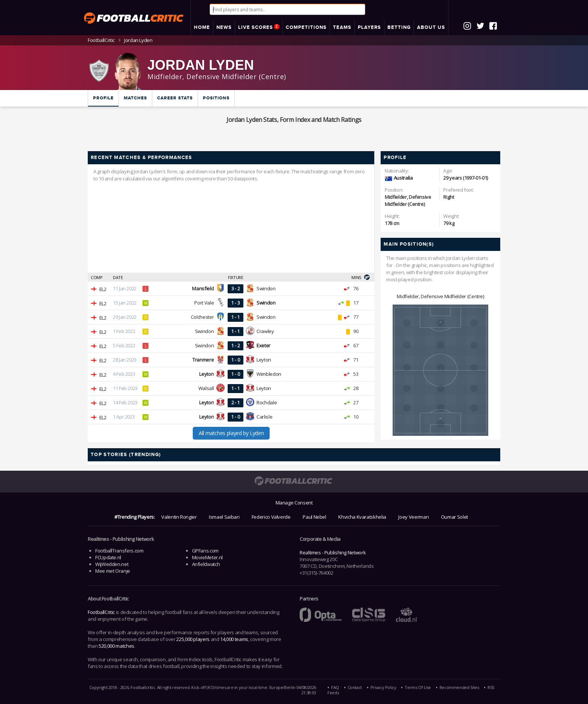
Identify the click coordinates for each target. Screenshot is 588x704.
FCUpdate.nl (108, 557)
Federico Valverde (271, 517)
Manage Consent (294, 503)
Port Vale (204, 303)
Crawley (265, 331)
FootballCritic (101, 612)
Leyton (264, 360)
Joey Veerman (413, 517)
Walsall (206, 388)
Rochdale (267, 402)
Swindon (266, 288)
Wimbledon (269, 374)
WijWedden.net (112, 564)
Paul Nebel (314, 517)
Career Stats (175, 98)
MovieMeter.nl (207, 557)
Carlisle (264, 417)
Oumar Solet (454, 517)
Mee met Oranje (113, 571)
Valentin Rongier (179, 517)
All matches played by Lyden (231, 433)
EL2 (103, 289)
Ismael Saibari (224, 517)
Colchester (202, 317)
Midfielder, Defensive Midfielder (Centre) (440, 296)
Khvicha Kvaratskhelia (362, 517)
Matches (135, 98)
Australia (403, 178)
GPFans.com (205, 551)
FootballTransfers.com (119, 551)
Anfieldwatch (206, 564)
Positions (216, 98)
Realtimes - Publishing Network (333, 552)
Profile (103, 98)
